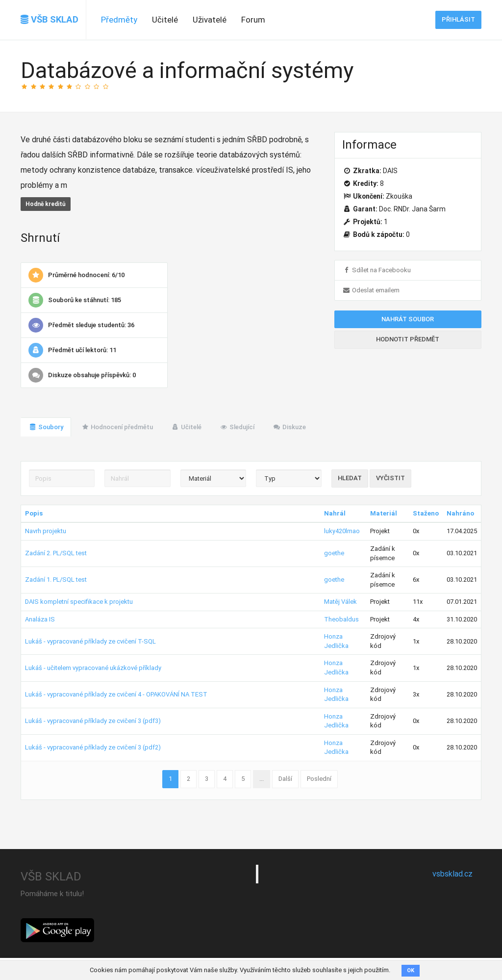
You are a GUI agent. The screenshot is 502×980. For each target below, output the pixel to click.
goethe (334, 553)
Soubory (46, 427)
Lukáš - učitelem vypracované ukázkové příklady (93, 668)
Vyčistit (390, 478)
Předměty (119, 20)
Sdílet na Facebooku (376, 270)
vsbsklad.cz (452, 874)
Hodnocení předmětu (117, 427)
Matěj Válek (340, 602)
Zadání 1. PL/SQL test (56, 580)
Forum (253, 20)
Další (285, 779)
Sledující (237, 427)
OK (411, 970)
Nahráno (460, 513)
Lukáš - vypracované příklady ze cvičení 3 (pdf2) (93, 747)
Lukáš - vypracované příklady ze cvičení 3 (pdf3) (93, 721)
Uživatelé (210, 20)
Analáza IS (40, 619)
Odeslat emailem (371, 290)
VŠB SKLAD (50, 20)
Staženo (426, 513)
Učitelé (165, 20)
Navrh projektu (46, 531)
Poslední (319, 779)
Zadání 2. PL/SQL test (56, 553)
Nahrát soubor (408, 319)
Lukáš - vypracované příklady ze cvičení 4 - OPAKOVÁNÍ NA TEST (116, 694)
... (262, 779)
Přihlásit (458, 19)
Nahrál (335, 513)
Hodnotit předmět (408, 339)
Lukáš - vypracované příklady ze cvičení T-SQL (90, 641)
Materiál (384, 513)
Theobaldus (341, 619)
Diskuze (289, 427)
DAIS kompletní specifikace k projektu (79, 602)
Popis (34, 513)
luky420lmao (342, 531)
